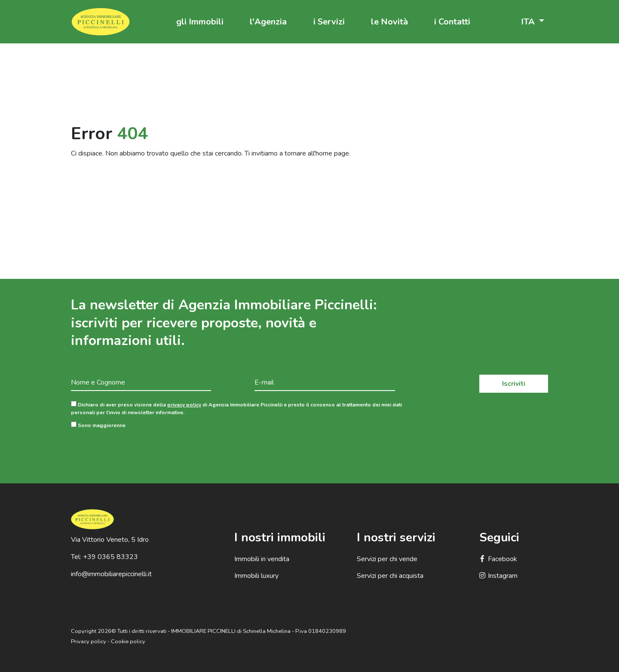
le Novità (389, 22)
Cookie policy (128, 641)
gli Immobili (200, 22)
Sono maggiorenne (98, 425)
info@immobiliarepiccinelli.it (111, 574)
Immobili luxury (256, 576)
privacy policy (184, 405)
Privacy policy (89, 641)
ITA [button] (529, 22)
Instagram (498, 576)
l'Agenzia (268, 22)
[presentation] (136, 449)
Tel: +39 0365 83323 (104, 557)
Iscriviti (514, 384)
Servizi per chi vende (387, 559)
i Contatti (452, 22)
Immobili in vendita (262, 559)
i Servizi (329, 22)
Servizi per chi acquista (390, 576)
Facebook (498, 559)
